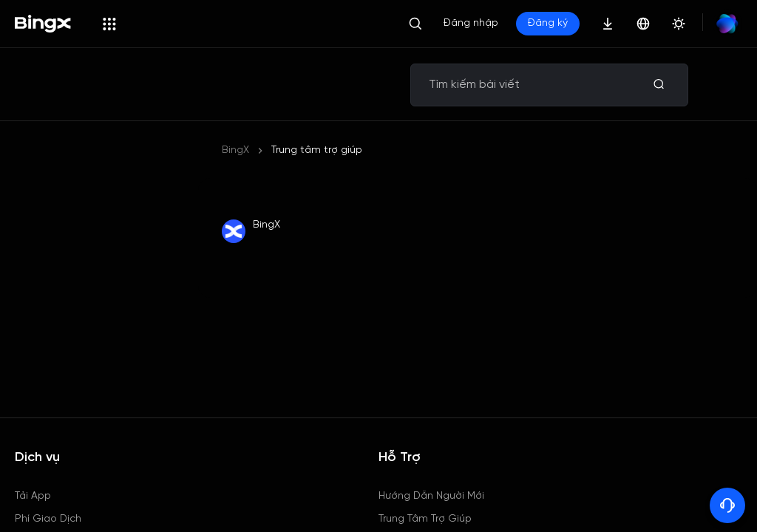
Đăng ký (548, 23)
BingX (235, 150)
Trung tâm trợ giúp (317, 150)
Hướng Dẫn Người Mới (431, 496)
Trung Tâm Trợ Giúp (425, 519)
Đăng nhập (471, 23)
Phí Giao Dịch (48, 519)
